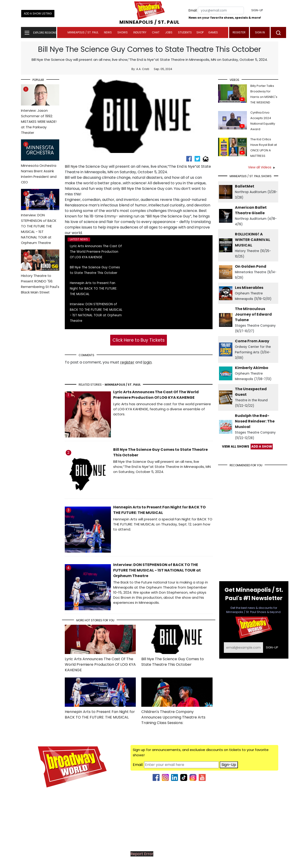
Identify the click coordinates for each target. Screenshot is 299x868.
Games (213, 32)
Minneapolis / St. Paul (83, 32)
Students (185, 32)
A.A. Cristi (143, 69)
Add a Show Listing (38, 13)
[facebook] (189, 158)
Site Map (270, 846)
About (273, 800)
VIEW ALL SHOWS (236, 447)
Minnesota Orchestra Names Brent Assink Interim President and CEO (40, 167)
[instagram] (165, 777)
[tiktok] (184, 777)
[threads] (193, 777)
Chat (156, 32)
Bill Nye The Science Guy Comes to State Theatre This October (173, 662)
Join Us (272, 819)
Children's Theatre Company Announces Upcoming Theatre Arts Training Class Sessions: (173, 717)
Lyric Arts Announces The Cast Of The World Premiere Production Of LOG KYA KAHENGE (96, 252)
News (108, 32)
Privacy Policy (267, 861)
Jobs (169, 32)
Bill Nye (71, 166)
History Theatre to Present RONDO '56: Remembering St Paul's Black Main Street (40, 277)
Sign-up (257, 10)
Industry (140, 32)
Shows (123, 32)
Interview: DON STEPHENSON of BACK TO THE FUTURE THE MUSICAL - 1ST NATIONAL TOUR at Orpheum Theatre (40, 222)
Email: (193, 10)
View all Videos (260, 167)
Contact (271, 810)
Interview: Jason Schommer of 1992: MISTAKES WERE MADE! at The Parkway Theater (40, 114)
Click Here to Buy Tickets (139, 340)
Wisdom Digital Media (204, 861)
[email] (206, 158)
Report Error (142, 854)
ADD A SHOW (262, 447)
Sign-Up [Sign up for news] (229, 765)
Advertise (270, 791)
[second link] (175, 777)
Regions (271, 837)
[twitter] (198, 158)
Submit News (267, 828)
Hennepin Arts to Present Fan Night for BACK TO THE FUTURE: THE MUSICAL (93, 289)
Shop (200, 32)
